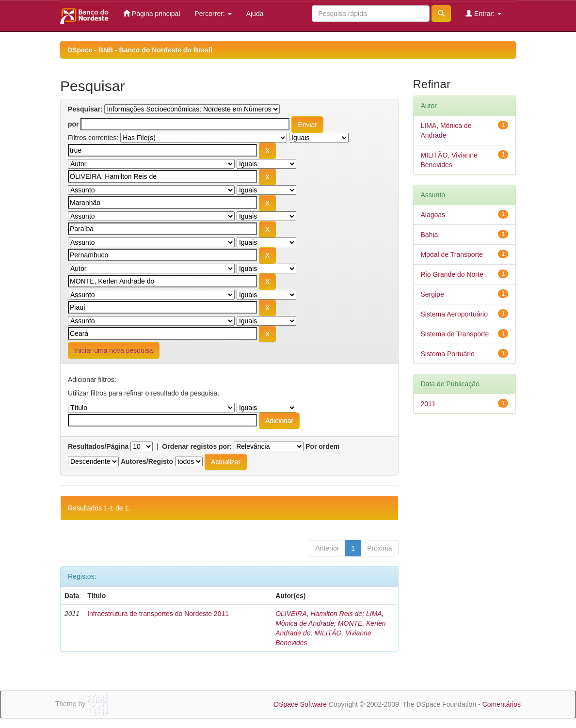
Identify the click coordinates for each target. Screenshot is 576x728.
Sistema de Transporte (455, 334)
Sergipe (432, 294)
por (73, 124)
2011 (428, 404)
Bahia (430, 235)
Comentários (502, 704)
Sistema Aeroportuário (455, 314)
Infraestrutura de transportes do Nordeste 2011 (158, 614)
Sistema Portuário (448, 354)
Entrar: (483, 13)
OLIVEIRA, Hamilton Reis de (319, 614)
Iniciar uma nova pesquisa (114, 350)
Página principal (152, 13)
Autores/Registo (147, 461)
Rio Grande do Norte (452, 274)
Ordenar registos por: (197, 446)
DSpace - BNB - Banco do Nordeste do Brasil (140, 50)
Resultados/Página (98, 446)
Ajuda (255, 14)
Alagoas (433, 215)
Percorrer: (213, 14)
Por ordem (322, 446)
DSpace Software (300, 704)
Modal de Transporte (452, 254)
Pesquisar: (85, 109)
